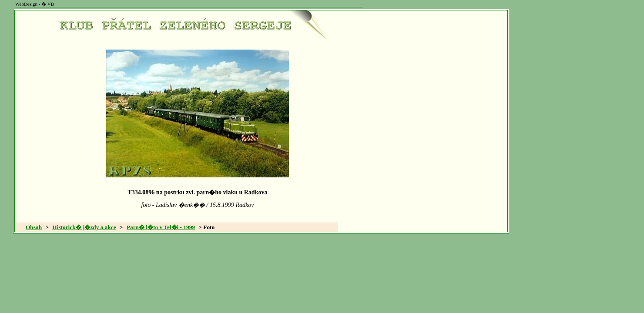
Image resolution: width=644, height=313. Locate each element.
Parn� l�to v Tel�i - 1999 (161, 227)
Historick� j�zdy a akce (84, 227)
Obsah (34, 227)
